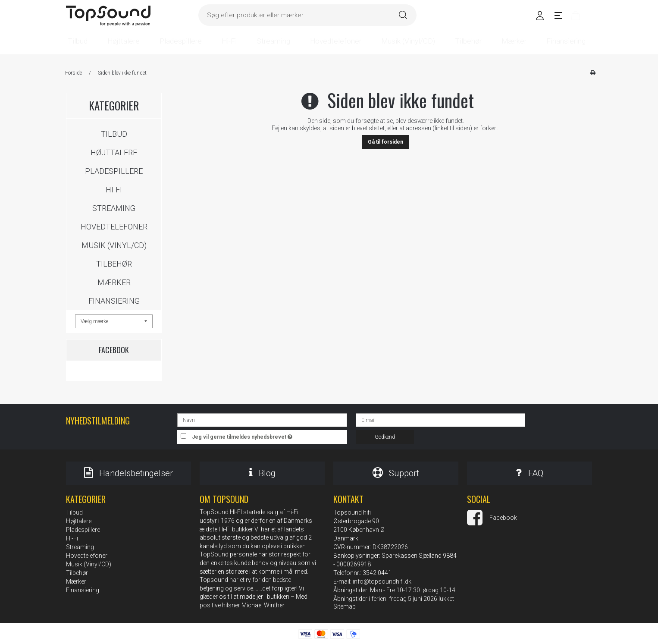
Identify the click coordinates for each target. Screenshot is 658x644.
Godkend (385, 437)
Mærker (114, 282)
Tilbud (114, 134)
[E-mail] (440, 420)
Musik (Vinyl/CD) (114, 245)
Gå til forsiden (385, 142)
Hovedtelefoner (114, 227)
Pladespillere (114, 171)
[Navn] (262, 420)
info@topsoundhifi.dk (382, 581)
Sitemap (345, 606)
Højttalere (114, 152)
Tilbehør (114, 264)
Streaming (114, 208)
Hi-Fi (114, 190)
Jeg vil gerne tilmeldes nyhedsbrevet (269, 435)
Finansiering (114, 301)
